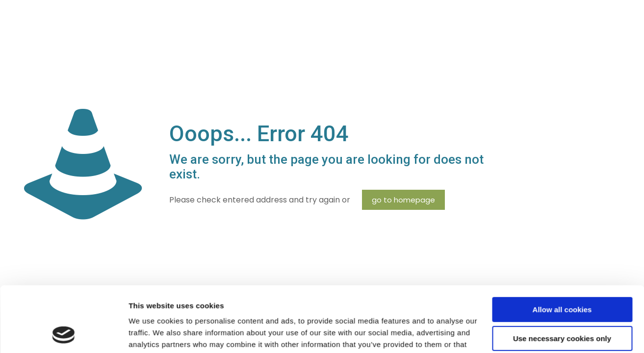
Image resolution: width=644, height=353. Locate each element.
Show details (151, 334)
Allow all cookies (562, 248)
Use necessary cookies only (562, 277)
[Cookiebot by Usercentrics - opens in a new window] (64, 334)
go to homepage (403, 200)
